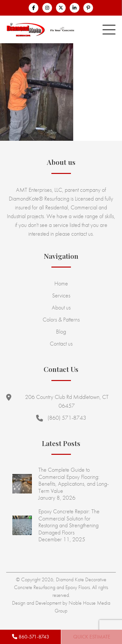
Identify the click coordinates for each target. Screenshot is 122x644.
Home (61, 283)
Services (61, 295)
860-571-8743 (31, 637)
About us (61, 307)
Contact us (61, 343)
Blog (61, 331)
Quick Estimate (92, 637)
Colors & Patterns (61, 319)
